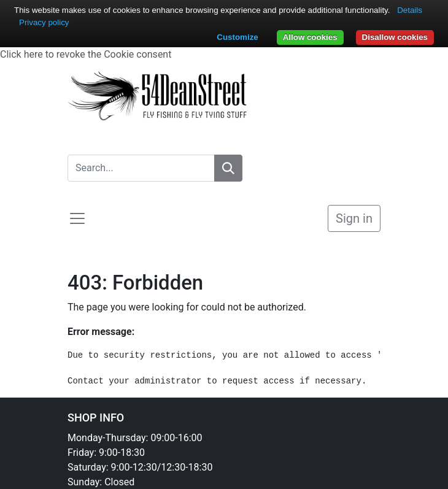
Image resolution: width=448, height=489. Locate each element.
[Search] (228, 168)
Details (410, 10)
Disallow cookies (395, 37)
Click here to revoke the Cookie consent (86, 54)
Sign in (354, 218)
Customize (237, 37)
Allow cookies (310, 37)
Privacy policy (44, 22)
